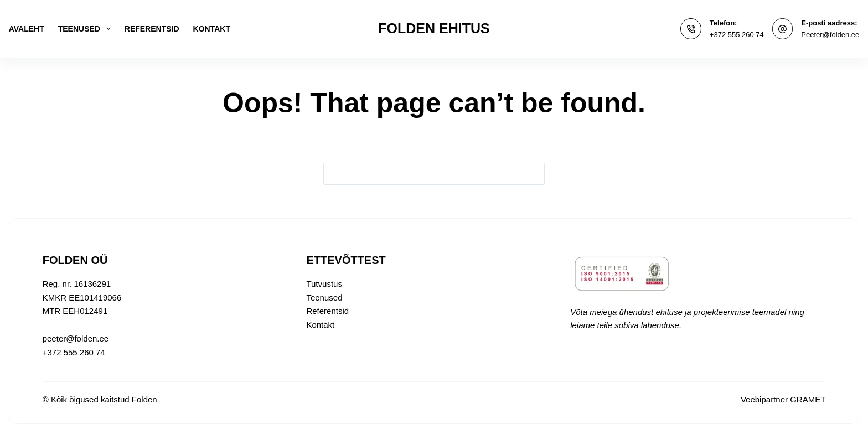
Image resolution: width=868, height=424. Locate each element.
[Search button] (534, 174)
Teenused (87, 29)
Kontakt (212, 29)
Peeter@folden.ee (830, 35)
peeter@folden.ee (76, 338)
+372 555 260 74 (737, 35)
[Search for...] (423, 174)
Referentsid (152, 29)
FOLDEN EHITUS (434, 28)
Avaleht (27, 29)
